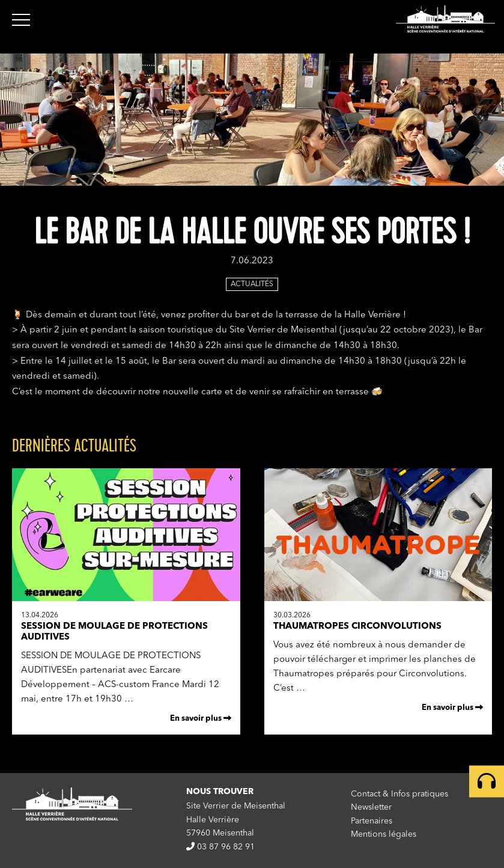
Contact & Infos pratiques (399, 794)
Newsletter (371, 807)
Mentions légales (384, 834)
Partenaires (372, 821)
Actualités (252, 284)
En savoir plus (201, 718)
